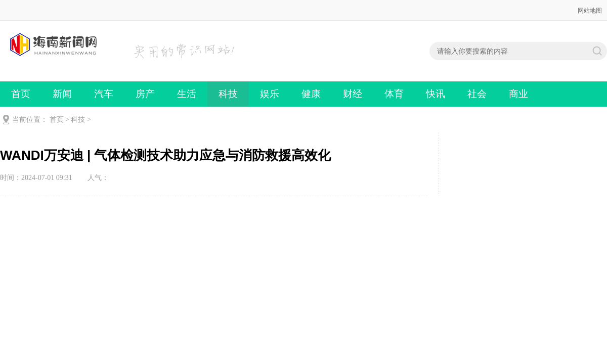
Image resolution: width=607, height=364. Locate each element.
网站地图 (590, 11)
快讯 (436, 94)
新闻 (62, 94)
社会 (477, 94)
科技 (228, 94)
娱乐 (270, 94)
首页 (21, 94)
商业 (518, 94)
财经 (353, 94)
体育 (394, 94)
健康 (311, 94)
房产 (145, 94)
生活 (187, 94)
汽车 (104, 94)
